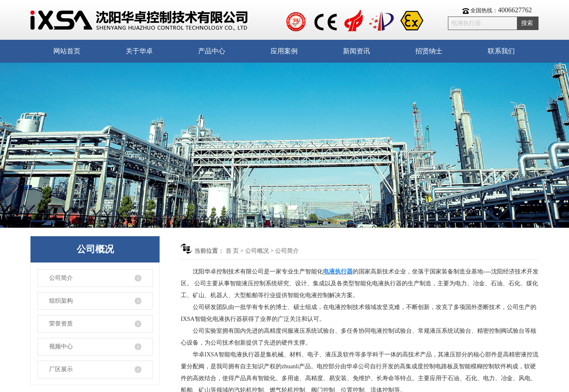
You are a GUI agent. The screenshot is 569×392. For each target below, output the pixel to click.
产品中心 (212, 51)
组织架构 (61, 301)
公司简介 (61, 278)
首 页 (232, 251)
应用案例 (284, 51)
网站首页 (67, 51)
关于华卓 (139, 51)
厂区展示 (61, 369)
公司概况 (257, 251)
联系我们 (501, 51)
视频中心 (61, 346)
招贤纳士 (429, 51)
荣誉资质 (61, 324)
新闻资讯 (356, 51)
